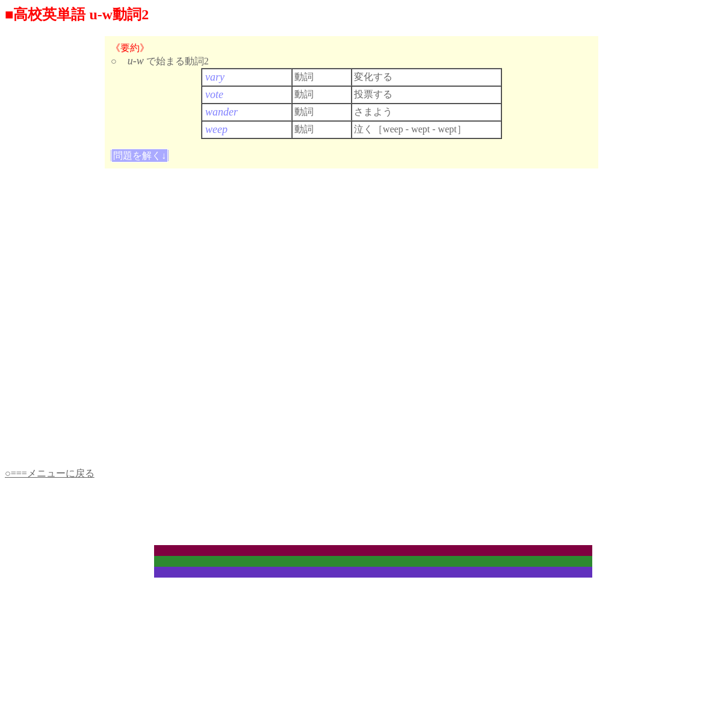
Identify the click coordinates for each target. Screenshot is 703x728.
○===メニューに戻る (50, 473)
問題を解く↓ (140, 156)
